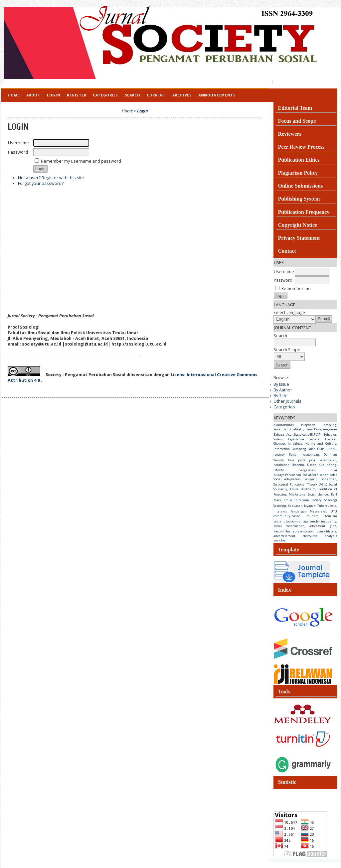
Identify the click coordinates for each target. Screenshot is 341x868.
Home (14, 95)
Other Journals (287, 401)
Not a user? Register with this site (51, 178)
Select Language (289, 312)
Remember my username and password (81, 161)
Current (156, 95)
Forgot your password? (41, 183)
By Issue (281, 384)
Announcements (217, 95)
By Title (280, 396)
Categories (284, 407)
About (33, 95)
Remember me (296, 289)
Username (284, 272)
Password (283, 280)
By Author (283, 390)
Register (77, 95)
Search (132, 95)
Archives (182, 95)
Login (54, 95)
